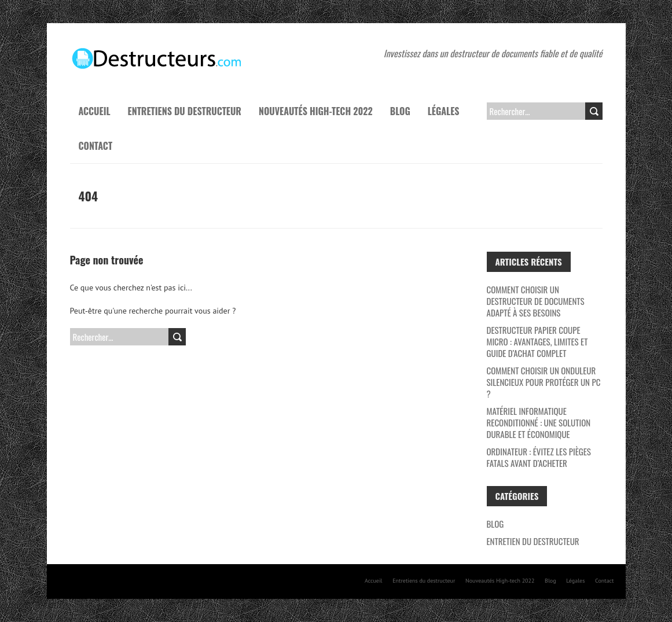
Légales (444, 111)
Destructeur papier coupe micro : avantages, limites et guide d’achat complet (537, 341)
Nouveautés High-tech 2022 (316, 111)
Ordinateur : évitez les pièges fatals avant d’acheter (539, 457)
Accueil (95, 111)
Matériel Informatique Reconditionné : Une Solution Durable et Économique (539, 422)
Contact (96, 146)
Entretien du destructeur (533, 541)
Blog (400, 111)
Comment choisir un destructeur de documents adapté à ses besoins (536, 301)
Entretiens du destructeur (185, 111)
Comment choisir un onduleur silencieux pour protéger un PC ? (544, 382)
